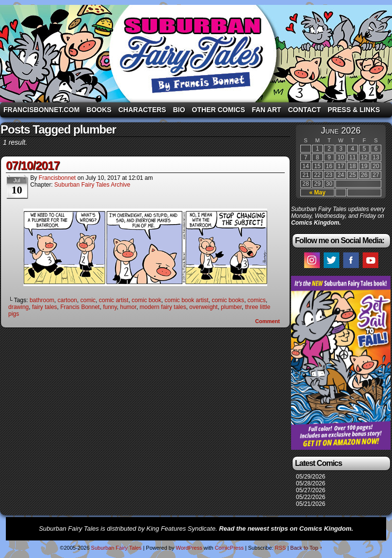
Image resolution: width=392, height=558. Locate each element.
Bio (179, 110)
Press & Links (354, 110)
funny (110, 307)
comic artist (114, 300)
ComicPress (229, 548)
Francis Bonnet (80, 307)
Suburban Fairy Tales (196, 54)
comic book (147, 300)
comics (257, 300)
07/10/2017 (33, 165)
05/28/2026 (311, 483)
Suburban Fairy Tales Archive (92, 185)
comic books (228, 300)
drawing (19, 307)
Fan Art (266, 110)
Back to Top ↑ (306, 548)
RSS (281, 548)
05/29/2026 (311, 477)
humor (128, 307)
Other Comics (219, 110)
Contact (304, 110)
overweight (203, 307)
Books (99, 110)
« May (317, 192)
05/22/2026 (311, 497)
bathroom (42, 300)
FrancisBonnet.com (41, 110)
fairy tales (45, 307)
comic (88, 300)
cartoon (67, 300)
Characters (142, 110)
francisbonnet (57, 178)
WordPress (189, 548)
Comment (267, 321)
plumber (231, 307)
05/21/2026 (311, 504)
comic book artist (186, 300)
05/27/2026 (311, 490)
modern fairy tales (163, 307)
